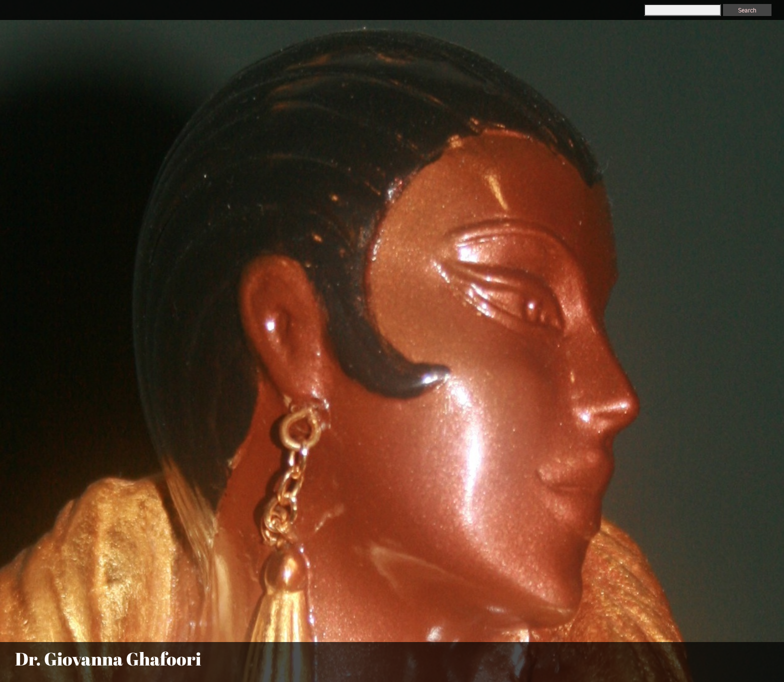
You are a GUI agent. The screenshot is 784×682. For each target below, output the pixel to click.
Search (747, 10)
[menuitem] (634, 663)
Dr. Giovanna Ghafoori (108, 659)
